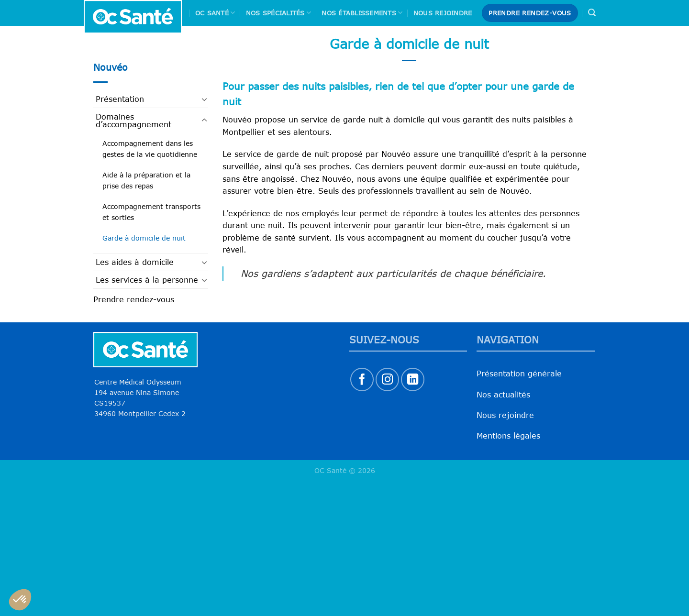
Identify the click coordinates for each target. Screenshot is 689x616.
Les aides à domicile (135, 262)
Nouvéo (111, 67)
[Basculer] (204, 99)
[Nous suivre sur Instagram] (387, 379)
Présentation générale (519, 374)
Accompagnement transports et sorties (151, 212)
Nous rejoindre (443, 13)
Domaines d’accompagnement (133, 121)
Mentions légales (508, 436)
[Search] (592, 13)
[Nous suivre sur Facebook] (362, 379)
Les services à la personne (147, 280)
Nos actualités (503, 395)
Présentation (120, 99)
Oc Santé (215, 13)
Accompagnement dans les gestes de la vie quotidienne (150, 149)
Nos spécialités (278, 13)
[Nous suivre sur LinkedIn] (413, 379)
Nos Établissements (362, 13)
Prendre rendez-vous (134, 299)
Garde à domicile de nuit (144, 238)
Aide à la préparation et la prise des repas (146, 180)
